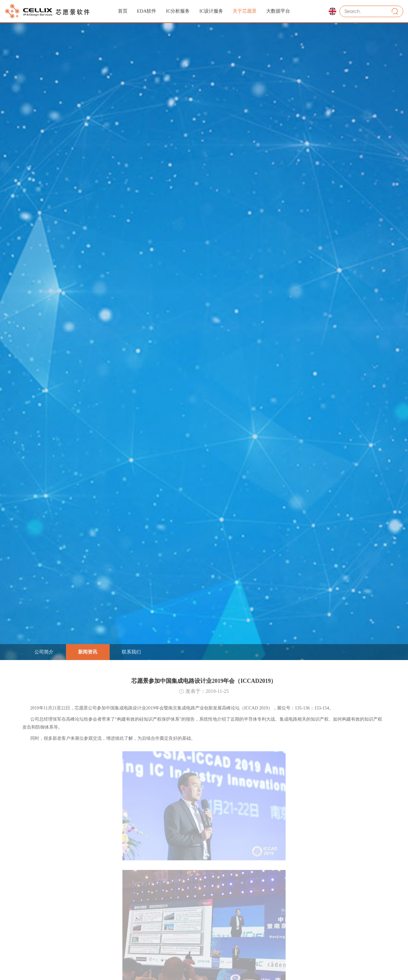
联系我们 (131, 651)
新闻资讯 (88, 651)
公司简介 (44, 651)
